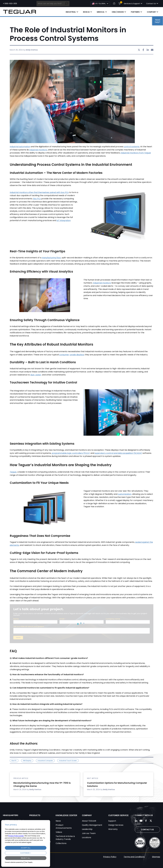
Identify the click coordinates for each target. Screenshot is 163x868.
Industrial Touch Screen (68, 761)
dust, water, (36, 375)
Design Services (116, 825)
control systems (132, 147)
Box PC (14, 761)
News (58, 821)
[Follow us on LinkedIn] (136, 821)
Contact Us (147, 830)
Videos (59, 832)
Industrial (71, 12)
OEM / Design (118, 12)
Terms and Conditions (134, 857)
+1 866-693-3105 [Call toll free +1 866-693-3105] (10, 4)
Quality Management (92, 825)
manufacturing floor (51, 258)
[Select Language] (100, 4)
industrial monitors (38, 150)
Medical (101, 12)
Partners (135, 12)
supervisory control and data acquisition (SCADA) (118, 453)
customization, (125, 494)
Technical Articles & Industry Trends (65, 838)
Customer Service (118, 815)
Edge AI (86, 12)
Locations (87, 837)
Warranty (113, 829)
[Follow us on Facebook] (146, 821)
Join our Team (89, 833)
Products (35, 815)
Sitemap (156, 857)
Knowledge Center (66, 815)
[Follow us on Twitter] (151, 821)
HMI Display (27, 761)
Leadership (87, 829)
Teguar (13, 472)
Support (112, 821)
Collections (61, 843)
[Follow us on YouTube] (141, 821)
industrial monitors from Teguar (136, 153)
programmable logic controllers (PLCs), (71, 453)
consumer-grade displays (72, 355)
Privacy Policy (110, 857)
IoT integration (64, 220)
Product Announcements (64, 826)
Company (151, 12)
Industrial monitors (102, 283)
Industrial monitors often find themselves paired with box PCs (39, 192)
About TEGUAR (89, 821)
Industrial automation (20, 147)
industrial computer (45, 761)
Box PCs (37, 199)
